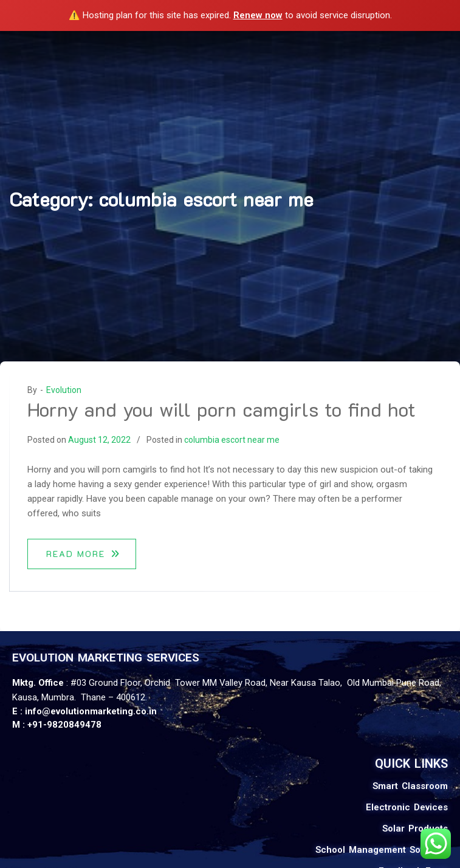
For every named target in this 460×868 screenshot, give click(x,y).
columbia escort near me (232, 440)
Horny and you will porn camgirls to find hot (221, 409)
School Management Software (382, 850)
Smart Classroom (410, 786)
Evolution (64, 390)
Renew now (258, 15)
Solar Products (415, 829)
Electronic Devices (407, 807)
